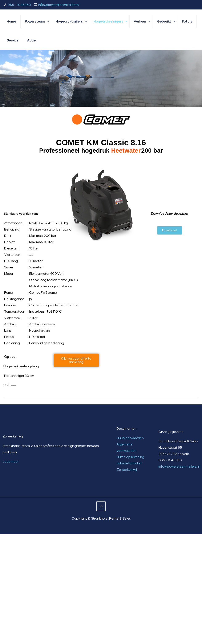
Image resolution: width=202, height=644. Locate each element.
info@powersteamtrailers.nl (59, 5)
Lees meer (11, 462)
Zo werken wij (127, 470)
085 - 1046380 (19, 5)
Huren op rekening (130, 457)
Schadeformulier (129, 463)
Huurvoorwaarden (130, 438)
